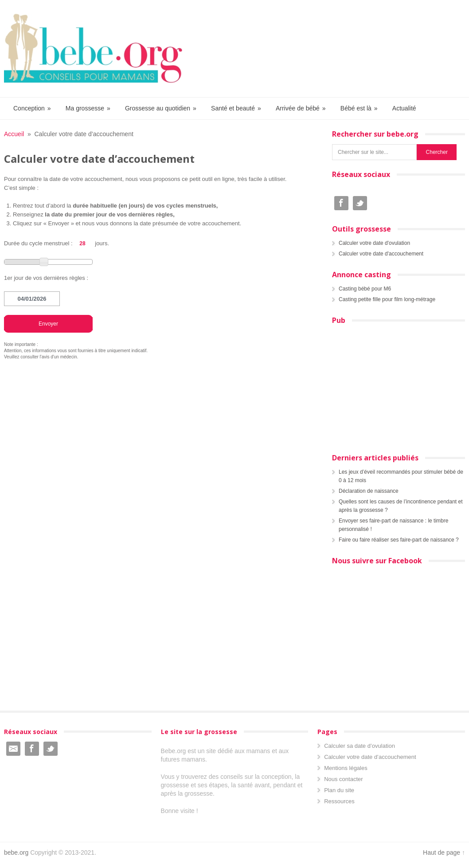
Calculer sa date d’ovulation (360, 746)
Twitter (360, 203)
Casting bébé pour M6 (365, 289)
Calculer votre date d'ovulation (374, 243)
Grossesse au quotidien (161, 108)
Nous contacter (343, 779)
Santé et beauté (236, 108)
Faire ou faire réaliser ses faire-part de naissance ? (399, 540)
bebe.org (16, 852)
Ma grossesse (88, 108)
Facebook (341, 203)
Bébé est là (360, 108)
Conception (33, 108)
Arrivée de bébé (301, 108)
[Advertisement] (393, 386)
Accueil (14, 134)
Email (13, 749)
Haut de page (442, 852)
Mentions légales (346, 768)
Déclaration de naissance (369, 491)
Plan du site (339, 790)
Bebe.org (98, 49)
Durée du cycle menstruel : (38, 243)
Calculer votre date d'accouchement (381, 254)
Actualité (404, 108)
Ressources (339, 801)
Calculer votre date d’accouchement (370, 757)
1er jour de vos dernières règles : (46, 278)
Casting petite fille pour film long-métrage (387, 299)
